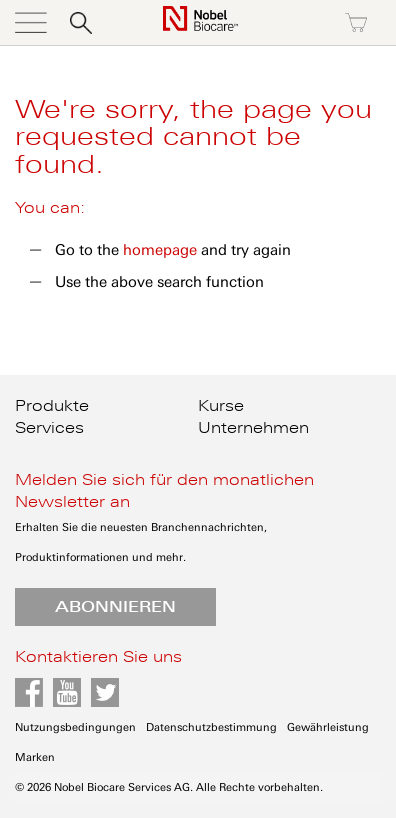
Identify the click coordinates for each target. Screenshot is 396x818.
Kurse (221, 406)
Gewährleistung (328, 727)
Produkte (52, 406)
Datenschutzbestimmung (211, 727)
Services (49, 428)
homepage (160, 250)
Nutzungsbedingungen (75, 727)
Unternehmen (253, 428)
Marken (35, 757)
